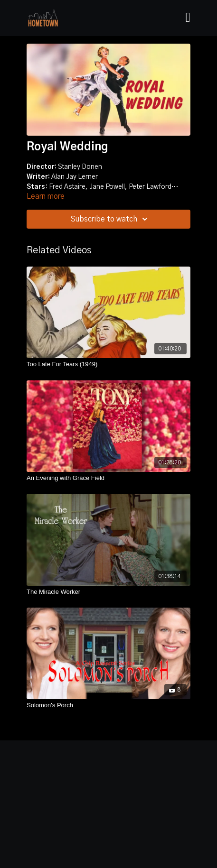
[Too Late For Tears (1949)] (108, 364)
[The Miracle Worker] (108, 592)
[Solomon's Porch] (108, 705)
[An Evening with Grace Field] (108, 478)
